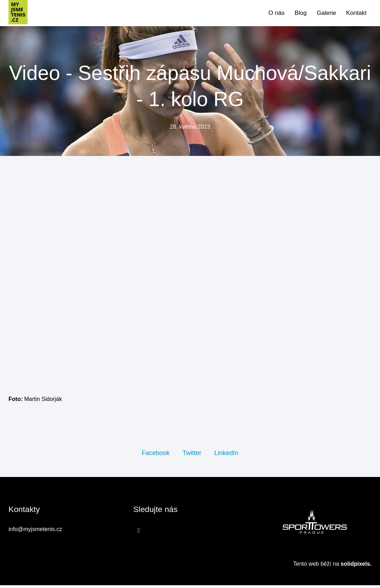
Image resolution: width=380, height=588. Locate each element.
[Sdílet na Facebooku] (156, 455)
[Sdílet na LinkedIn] (226, 455)
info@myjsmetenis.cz (35, 533)
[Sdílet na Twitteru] (192, 455)
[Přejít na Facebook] (139, 534)
